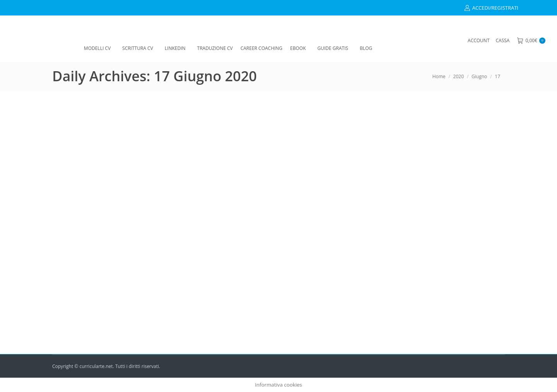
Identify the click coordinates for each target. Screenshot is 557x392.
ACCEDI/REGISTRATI (491, 8)
